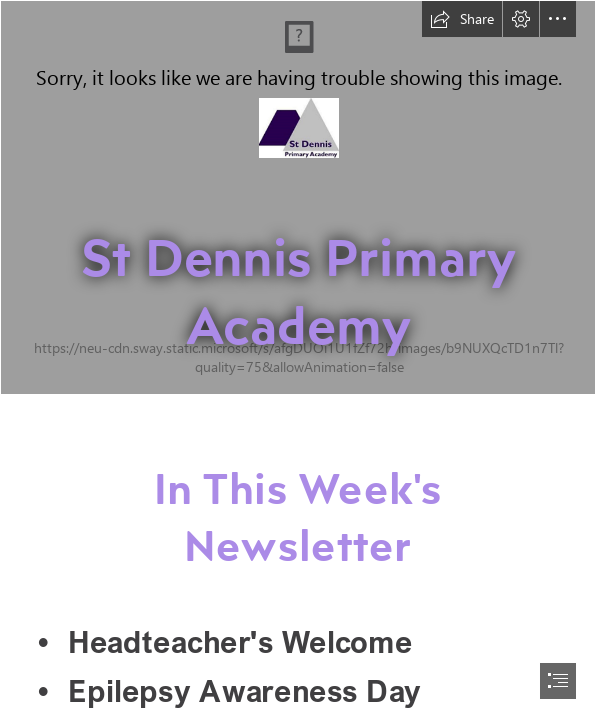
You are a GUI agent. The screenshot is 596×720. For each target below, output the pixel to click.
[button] (462, 19)
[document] (298, 360)
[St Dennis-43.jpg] (298, 197)
